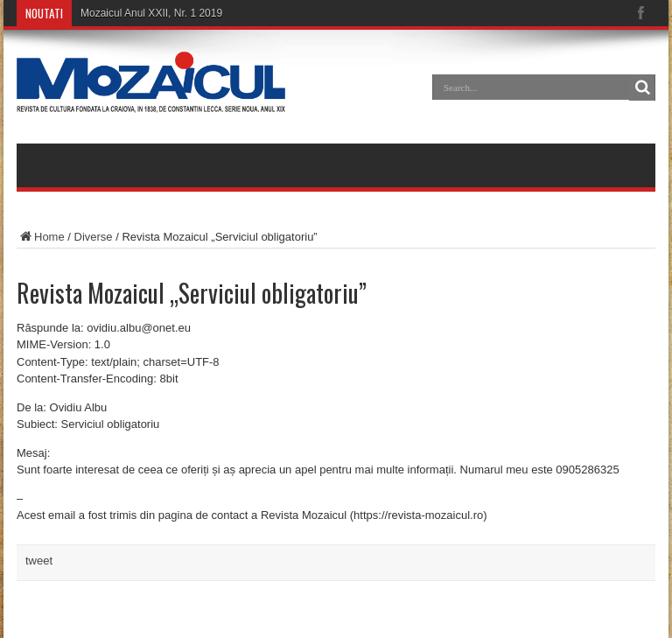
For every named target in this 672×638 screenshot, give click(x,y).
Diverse (94, 237)
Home (41, 237)
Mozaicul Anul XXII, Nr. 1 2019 (151, 13)
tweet (39, 561)
